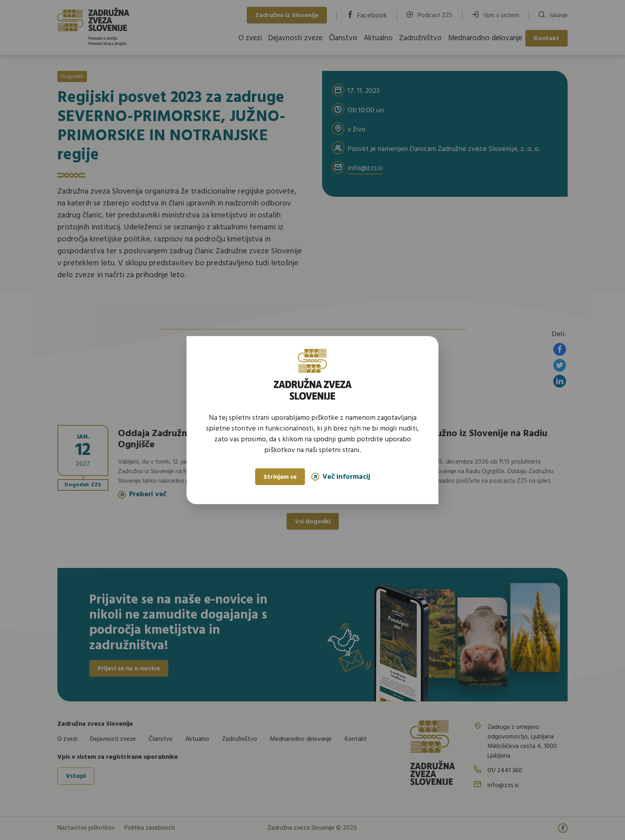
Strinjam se (280, 477)
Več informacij (341, 477)
